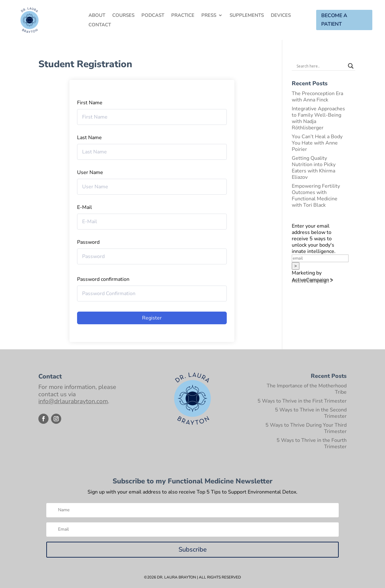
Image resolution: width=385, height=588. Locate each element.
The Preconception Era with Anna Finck (317, 97)
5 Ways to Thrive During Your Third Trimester (306, 428)
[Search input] (321, 66)
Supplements (247, 16)
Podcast (153, 16)
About (97, 16)
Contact (100, 25)
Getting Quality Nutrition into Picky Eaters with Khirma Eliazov (314, 168)
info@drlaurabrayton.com (73, 401)
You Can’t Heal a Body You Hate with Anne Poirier (317, 143)
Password (88, 242)
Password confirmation (103, 279)
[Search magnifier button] (351, 66)
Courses (123, 16)
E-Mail (85, 207)
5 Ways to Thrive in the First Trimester (302, 401)
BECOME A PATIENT (334, 20)
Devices (281, 16)
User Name (90, 172)
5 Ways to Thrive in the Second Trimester (311, 413)
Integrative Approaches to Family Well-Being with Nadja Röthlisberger (318, 118)
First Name (90, 103)
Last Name (89, 138)
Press (209, 16)
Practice (183, 16)
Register (152, 318)
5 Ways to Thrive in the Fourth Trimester (312, 443)
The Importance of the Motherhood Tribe (307, 389)
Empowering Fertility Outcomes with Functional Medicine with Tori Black (316, 196)
